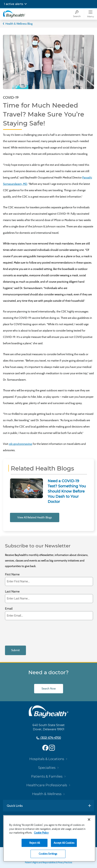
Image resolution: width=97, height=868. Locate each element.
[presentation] (35, 633)
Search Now (49, 689)
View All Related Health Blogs (35, 517)
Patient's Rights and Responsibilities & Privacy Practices (48, 863)
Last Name (12, 592)
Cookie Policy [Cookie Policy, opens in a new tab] (41, 833)
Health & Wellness (47, 794)
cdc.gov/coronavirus (20, 444)
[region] (49, 838)
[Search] (77, 14)
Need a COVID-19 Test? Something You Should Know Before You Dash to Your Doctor (67, 491)
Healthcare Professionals (47, 785)
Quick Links (15, 806)
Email (9, 609)
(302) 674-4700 (50, 738)
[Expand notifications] (26, 4)
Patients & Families (47, 776)
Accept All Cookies (64, 843)
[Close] (89, 820)
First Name (12, 575)
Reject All (35, 843)
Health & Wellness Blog (19, 24)
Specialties (47, 768)
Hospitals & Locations (47, 759)
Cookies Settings (48, 854)
